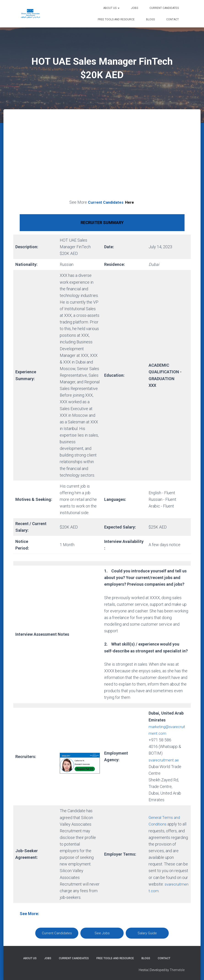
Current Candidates (164, 8)
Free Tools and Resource (116, 19)
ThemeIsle (177, 970)
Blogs (150, 19)
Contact (173, 19)
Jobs (135, 8)
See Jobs (102, 933)
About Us (111, 8)
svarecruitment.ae (165, 760)
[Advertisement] (102, 160)
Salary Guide (147, 933)
